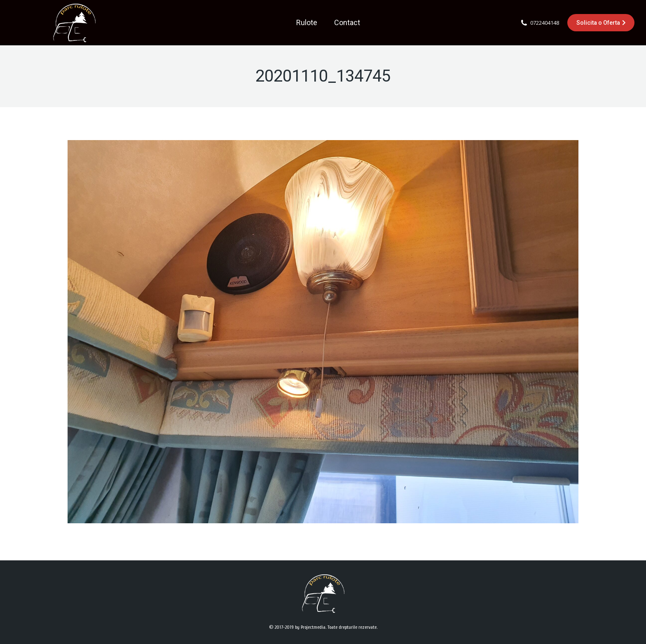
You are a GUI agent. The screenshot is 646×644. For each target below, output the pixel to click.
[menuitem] (307, 23)
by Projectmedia (310, 627)
